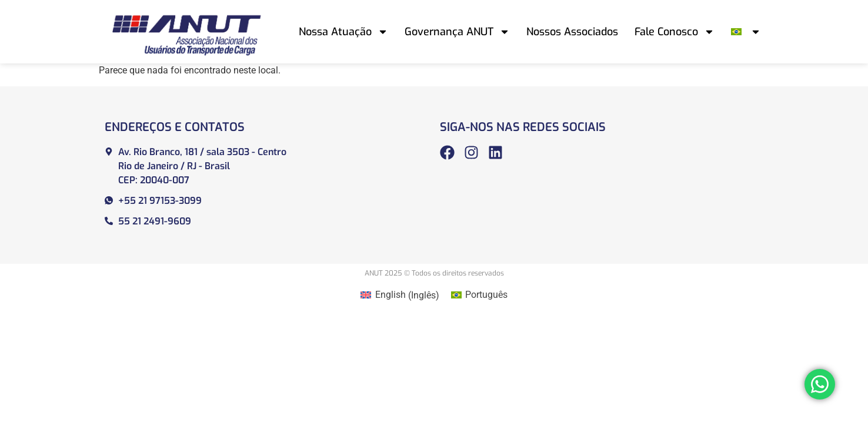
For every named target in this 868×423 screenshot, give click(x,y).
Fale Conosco (675, 32)
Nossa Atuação (343, 32)
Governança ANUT (457, 32)
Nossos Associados (572, 32)
